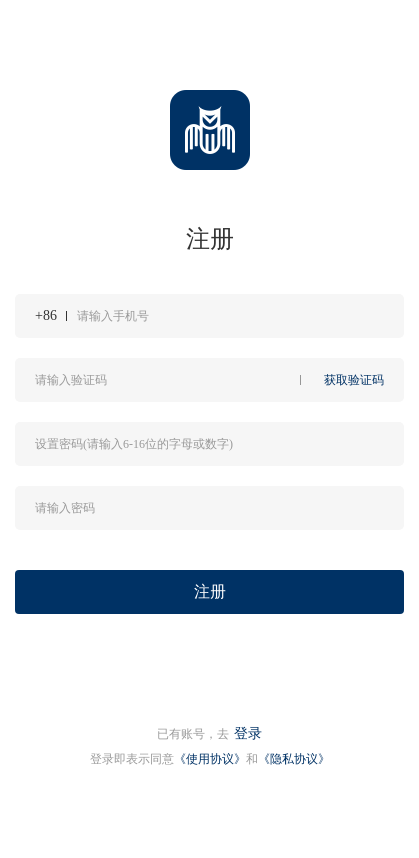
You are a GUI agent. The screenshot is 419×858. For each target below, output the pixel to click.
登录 (248, 733)
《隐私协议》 (294, 759)
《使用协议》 (210, 759)
